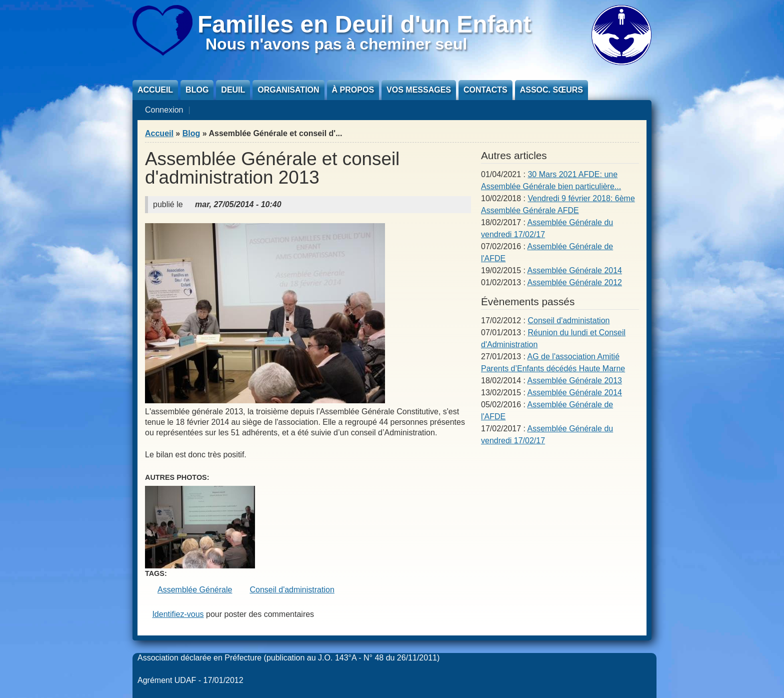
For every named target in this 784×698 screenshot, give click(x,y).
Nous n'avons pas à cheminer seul (336, 44)
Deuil (233, 90)
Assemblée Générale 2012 (575, 282)
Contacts (485, 90)
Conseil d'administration (292, 590)
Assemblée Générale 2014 (575, 270)
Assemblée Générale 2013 (575, 381)
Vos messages (419, 90)
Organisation (288, 90)
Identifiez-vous (178, 614)
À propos (353, 90)
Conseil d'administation (568, 320)
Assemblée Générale (195, 590)
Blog (197, 90)
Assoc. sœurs (551, 90)
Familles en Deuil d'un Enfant (364, 24)
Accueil (155, 90)
